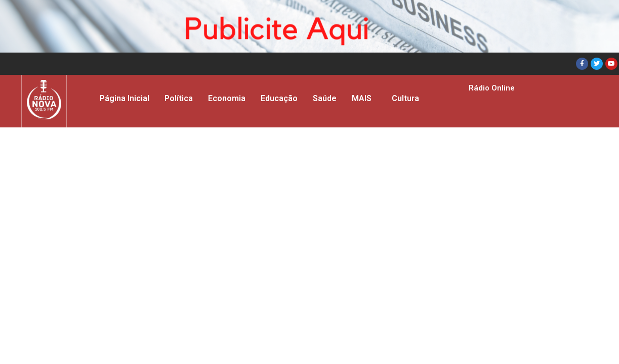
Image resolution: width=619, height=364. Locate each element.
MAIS (362, 98)
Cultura (405, 98)
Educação (279, 98)
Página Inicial (125, 98)
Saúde (325, 98)
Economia (227, 98)
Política (179, 98)
